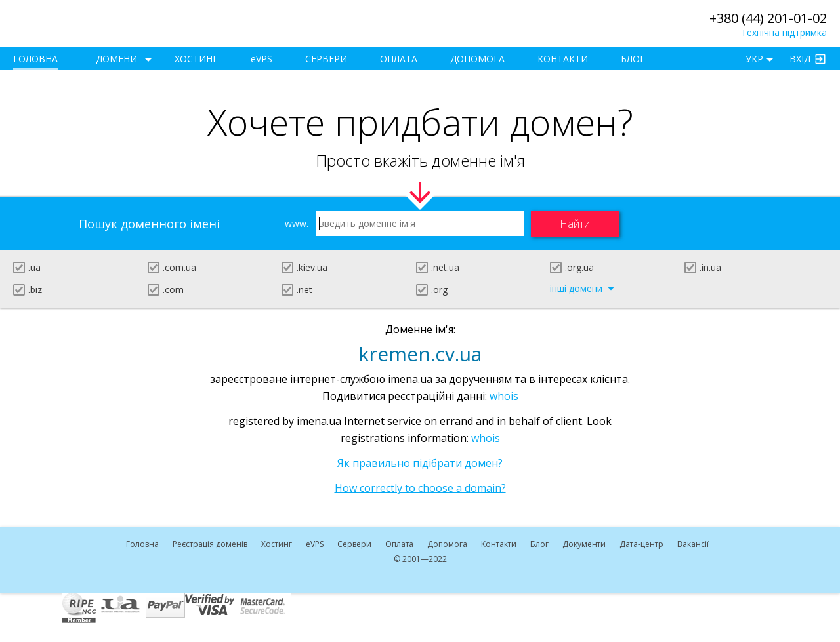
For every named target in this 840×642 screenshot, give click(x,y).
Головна (35, 59)
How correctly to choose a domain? (420, 488)
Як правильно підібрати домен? (420, 463)
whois (504, 396)
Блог (633, 59)
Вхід (800, 59)
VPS (262, 59)
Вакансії (693, 544)
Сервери (326, 59)
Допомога (477, 59)
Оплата (399, 59)
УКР (754, 59)
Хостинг (196, 59)
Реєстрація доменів (210, 544)
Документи (584, 544)
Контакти (563, 59)
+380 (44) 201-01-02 (768, 18)
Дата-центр (641, 544)
